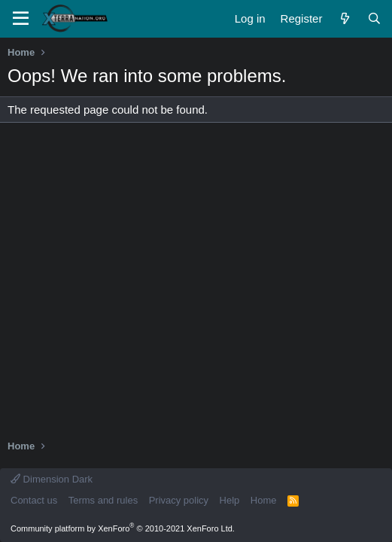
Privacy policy (179, 500)
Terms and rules (103, 500)
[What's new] (344, 18)
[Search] (374, 18)
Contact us (34, 500)
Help (230, 500)
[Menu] (21, 19)
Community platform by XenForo (123, 528)
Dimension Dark (52, 479)
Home (264, 500)
